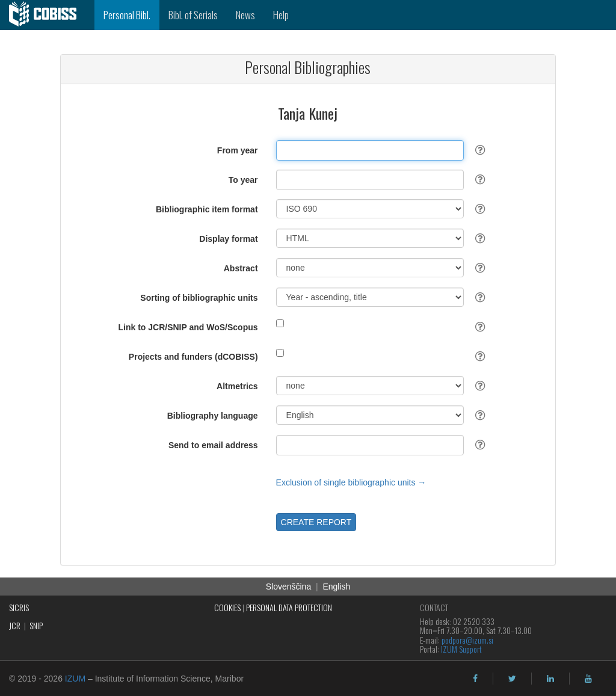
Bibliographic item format (207, 209)
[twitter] (512, 679)
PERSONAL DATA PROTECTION (289, 607)
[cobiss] (47, 15)
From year (238, 150)
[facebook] (475, 679)
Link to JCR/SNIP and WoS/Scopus (188, 327)
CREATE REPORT (316, 522)
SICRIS (19, 607)
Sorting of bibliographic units (199, 298)
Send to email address (213, 445)
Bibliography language (213, 416)
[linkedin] (550, 679)
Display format (228, 239)
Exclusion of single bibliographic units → (351, 482)
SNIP (36, 625)
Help (281, 15)
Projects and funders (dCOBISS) (193, 357)
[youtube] (588, 679)
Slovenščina (289, 587)
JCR (15, 625)
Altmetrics (237, 386)
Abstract (241, 268)
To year (243, 180)
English (336, 587)
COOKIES (227, 607)
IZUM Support (461, 649)
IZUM (75, 679)
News (245, 15)
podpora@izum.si (467, 640)
